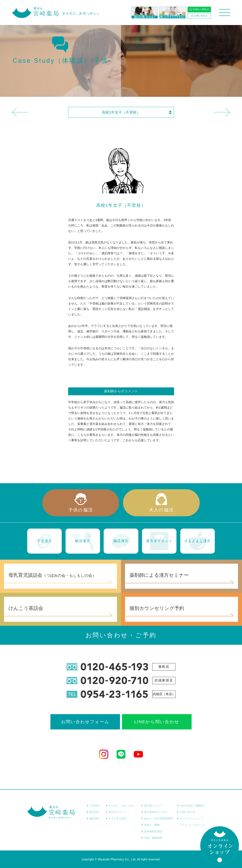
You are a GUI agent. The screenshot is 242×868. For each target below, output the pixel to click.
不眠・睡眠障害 (152, 838)
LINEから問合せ (199, 9)
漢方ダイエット (116, 812)
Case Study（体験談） (191, 806)
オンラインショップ (190, 818)
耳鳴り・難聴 (151, 825)
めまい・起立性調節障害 (157, 818)
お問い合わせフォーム (85, 722)
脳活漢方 (93, 818)
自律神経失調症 (152, 831)
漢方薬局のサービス (154, 812)
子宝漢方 (93, 806)
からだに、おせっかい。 (122, 806)
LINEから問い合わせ (157, 722)
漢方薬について (152, 806)
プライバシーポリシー (191, 825)
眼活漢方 (93, 812)
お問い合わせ (199, 16)
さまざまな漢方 (116, 818)
